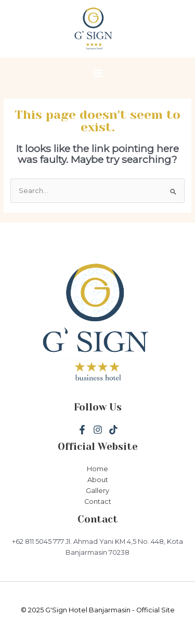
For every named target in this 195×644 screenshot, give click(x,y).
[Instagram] (98, 430)
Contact (98, 502)
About (98, 480)
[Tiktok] (113, 430)
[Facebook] (82, 430)
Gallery (97, 491)
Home (97, 469)
